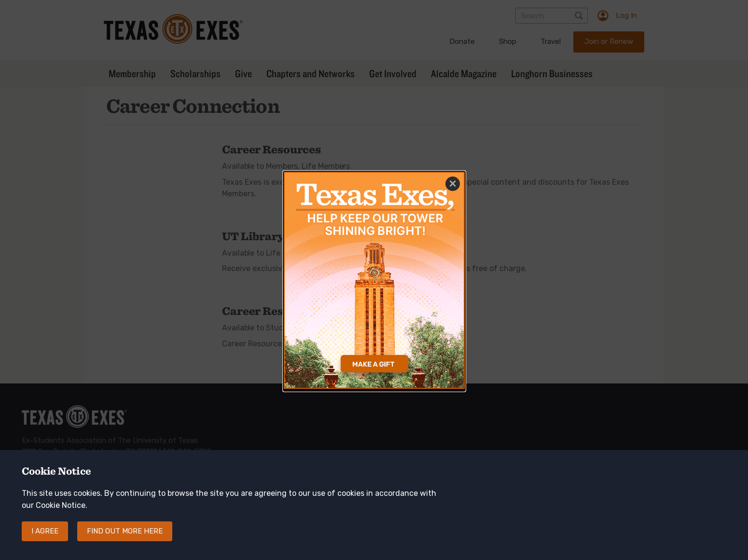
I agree (45, 539)
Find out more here (125, 539)
